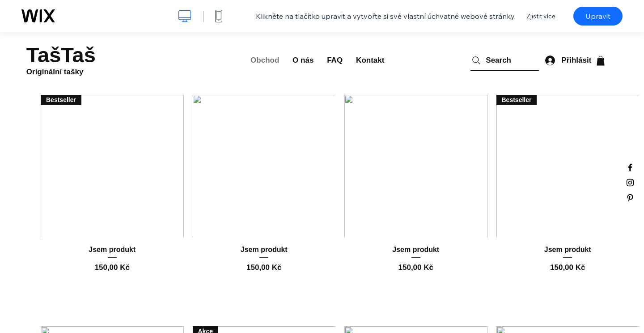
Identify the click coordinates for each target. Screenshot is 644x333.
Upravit (598, 16)
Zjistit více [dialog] (541, 16)
